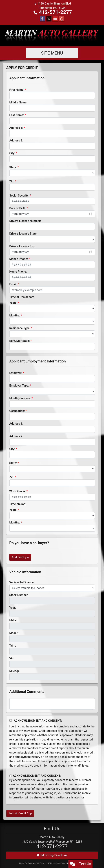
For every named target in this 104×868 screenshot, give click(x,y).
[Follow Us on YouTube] (55, 19)
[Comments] (52, 704)
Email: (13, 284)
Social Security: (19, 196)
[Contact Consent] (11, 776)
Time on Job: (18, 504)
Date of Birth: (18, 208)
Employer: (16, 373)
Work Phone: (18, 491)
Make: (13, 620)
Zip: (12, 181)
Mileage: (15, 671)
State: (13, 167)
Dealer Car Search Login (29, 863)
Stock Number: (19, 595)
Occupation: (17, 411)
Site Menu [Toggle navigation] (52, 53)
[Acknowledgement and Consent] (11, 720)
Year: (13, 608)
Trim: (13, 646)
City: (12, 153)
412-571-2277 (55, 12)
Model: (14, 633)
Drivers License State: (23, 234)
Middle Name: (18, 102)
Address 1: (16, 128)
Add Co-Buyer (20, 557)
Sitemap (57, 863)
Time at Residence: (22, 297)
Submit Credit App (20, 813)
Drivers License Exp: (22, 246)
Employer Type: (19, 386)
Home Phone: (18, 272)
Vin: (12, 658)
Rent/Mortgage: (20, 341)
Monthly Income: (20, 398)
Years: (13, 303)
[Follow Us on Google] (62, 19)
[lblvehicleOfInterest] (52, 588)
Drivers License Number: (25, 221)
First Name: (17, 90)
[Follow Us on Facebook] (42, 19)
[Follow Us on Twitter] (49, 19)
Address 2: (16, 140)
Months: (15, 315)
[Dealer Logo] (52, 36)
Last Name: (17, 115)
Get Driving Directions (52, 855)
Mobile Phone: (19, 259)
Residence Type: (20, 328)
